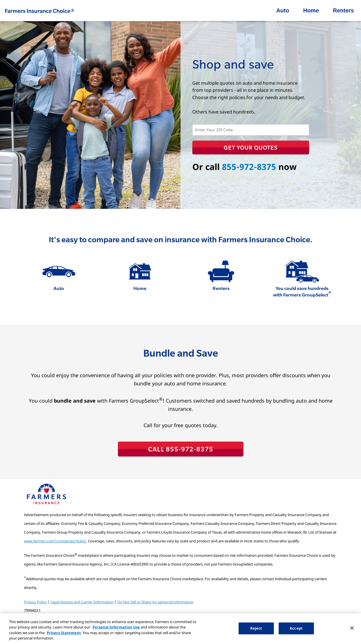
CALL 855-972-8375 (181, 449)
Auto (283, 10)
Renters (344, 10)
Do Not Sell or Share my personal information (155, 602)
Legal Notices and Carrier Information (82, 602)
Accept (296, 628)
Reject (256, 628)
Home (311, 10)
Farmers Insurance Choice (39, 11)
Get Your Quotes (251, 147)
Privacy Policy (35, 602)
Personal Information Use (116, 627)
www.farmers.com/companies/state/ (55, 541)
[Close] (352, 628)
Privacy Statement (64, 633)
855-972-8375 (249, 167)
